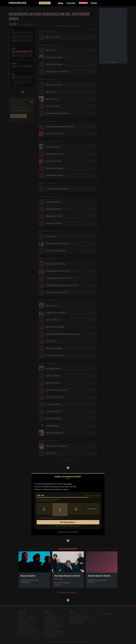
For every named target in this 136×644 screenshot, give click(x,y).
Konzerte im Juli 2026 (51, 628)
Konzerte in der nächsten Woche (54, 624)
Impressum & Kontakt (76, 622)
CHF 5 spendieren (19, 116)
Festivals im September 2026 (28, 630)
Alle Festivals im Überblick (27, 632)
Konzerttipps (48, 614)
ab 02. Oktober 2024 (30, 9)
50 (76, 509)
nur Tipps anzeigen (92, 29)
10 (44, 509)
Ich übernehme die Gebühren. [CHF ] (51, 517)
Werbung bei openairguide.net (79, 618)
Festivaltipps (23, 614)
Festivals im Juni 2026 (26, 624)
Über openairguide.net (76, 614)
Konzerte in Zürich (50, 616)
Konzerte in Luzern (50, 622)
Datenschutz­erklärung (76, 620)
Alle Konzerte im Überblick (52, 635)
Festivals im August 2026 (27, 628)
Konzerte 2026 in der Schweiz (54, 630)
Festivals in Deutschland (27, 618)
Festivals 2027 (23, 622)
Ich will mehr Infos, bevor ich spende (67, 531)
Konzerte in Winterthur (51, 620)
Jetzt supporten (45, 3)
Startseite (12, 9)
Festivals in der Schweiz (26, 616)
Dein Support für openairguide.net (80, 616)
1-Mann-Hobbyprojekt (64, 484)
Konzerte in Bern (49, 618)
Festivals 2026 (23, 620)
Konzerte (20, 9)
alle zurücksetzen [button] (28, 24)
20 (60, 509)
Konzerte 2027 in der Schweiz (54, 632)
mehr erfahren (14, 120)
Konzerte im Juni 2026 (51, 626)
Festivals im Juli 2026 (26, 626)
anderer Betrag (92, 509)
